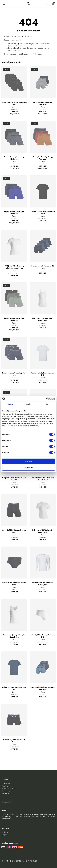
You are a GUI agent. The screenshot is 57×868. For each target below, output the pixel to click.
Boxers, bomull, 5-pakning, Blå (43, 266)
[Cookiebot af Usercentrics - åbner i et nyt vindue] (46, 399)
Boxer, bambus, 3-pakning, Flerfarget (14, 213)
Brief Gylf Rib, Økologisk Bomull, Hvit (43, 636)
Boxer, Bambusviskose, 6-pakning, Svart (14, 103)
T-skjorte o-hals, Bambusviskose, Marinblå (14, 479)
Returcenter (6, 802)
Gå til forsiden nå (38, 54)
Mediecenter (6, 794)
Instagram (4, 835)
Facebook (5, 832)
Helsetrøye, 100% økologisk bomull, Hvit (43, 319)
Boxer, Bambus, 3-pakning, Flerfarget (43, 103)
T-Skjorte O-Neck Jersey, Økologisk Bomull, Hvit (14, 267)
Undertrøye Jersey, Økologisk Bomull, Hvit (14, 636)
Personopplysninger (8, 789)
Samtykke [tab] (10, 404)
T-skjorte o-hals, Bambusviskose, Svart (43, 213)
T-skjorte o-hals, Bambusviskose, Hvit (43, 374)
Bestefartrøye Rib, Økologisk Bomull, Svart (43, 479)
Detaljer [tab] (28, 404)
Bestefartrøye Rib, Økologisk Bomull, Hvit (43, 584)
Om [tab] (47, 404)
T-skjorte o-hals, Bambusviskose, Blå (14, 688)
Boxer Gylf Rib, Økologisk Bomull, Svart (14, 531)
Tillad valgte (28, 468)
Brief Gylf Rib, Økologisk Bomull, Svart (14, 584)
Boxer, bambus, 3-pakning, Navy (14, 373)
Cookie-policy (6, 791)
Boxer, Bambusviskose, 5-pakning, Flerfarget (43, 688)
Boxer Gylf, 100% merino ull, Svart (14, 741)
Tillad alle (28, 461)
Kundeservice (6, 784)
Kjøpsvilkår (5, 786)
